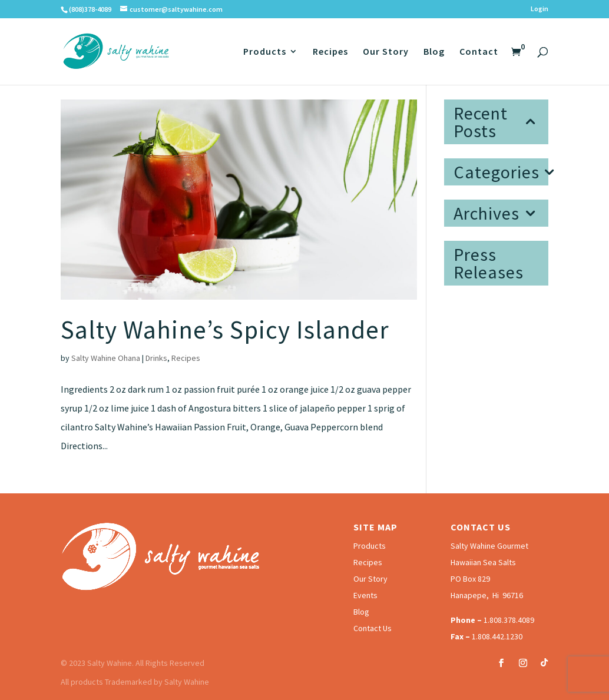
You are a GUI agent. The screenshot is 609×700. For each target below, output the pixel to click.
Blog (434, 52)
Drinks (156, 358)
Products (265, 52)
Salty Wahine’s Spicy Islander (225, 330)
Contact (479, 52)
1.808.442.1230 (497, 636)
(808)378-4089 (90, 9)
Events (365, 595)
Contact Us (373, 628)
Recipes (330, 52)
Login (540, 9)
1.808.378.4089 (509, 620)
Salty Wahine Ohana (106, 358)
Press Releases (489, 263)
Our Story (386, 52)
